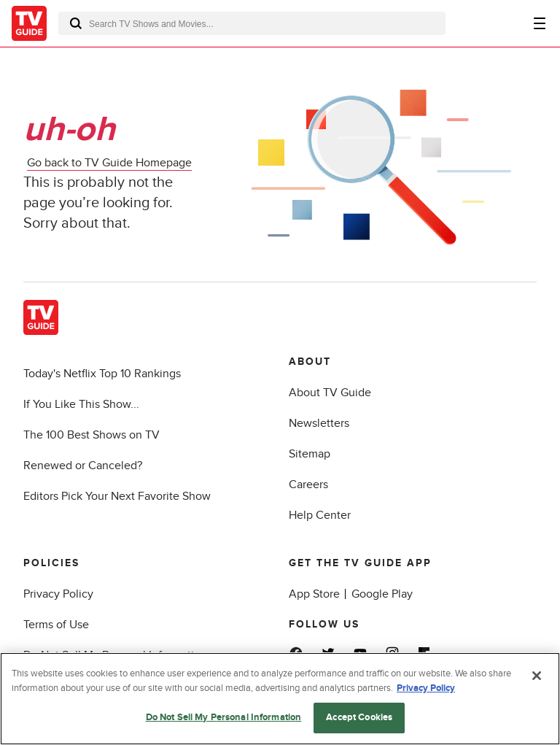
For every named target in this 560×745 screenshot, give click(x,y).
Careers (308, 485)
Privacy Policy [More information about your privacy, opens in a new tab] (426, 688)
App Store (314, 594)
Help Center (320, 515)
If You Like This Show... (81, 404)
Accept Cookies (359, 717)
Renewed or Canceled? (83, 466)
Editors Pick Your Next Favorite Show (117, 496)
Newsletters (319, 423)
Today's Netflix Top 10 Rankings (102, 374)
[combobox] (252, 23)
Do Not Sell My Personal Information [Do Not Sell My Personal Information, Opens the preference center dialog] (224, 717)
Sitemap (310, 454)
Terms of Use (56, 625)
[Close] (537, 676)
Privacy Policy (58, 594)
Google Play (382, 594)
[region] (280, 699)
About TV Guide (330, 393)
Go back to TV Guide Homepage (109, 163)
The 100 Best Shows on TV (92, 435)
